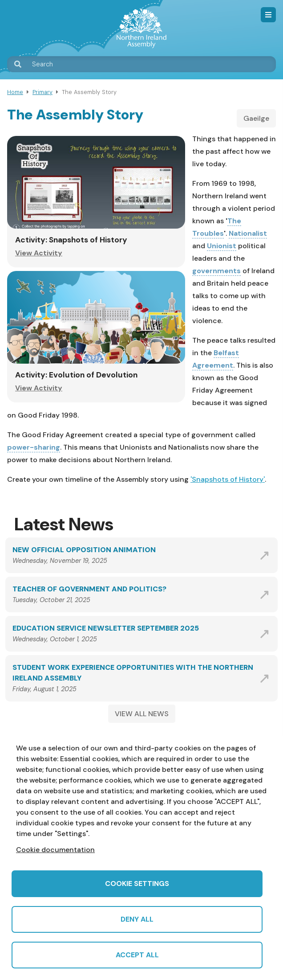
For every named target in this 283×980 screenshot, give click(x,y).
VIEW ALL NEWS (142, 714)
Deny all (137, 919)
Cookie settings (137, 884)
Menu (268, 15)
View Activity (39, 253)
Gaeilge (256, 118)
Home (15, 92)
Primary (42, 92)
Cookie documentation (55, 850)
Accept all (137, 955)
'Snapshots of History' (228, 479)
